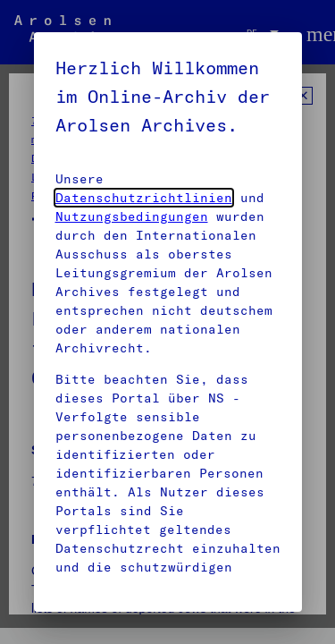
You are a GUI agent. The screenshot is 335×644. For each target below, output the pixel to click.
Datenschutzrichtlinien (144, 198)
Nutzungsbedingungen (132, 216)
